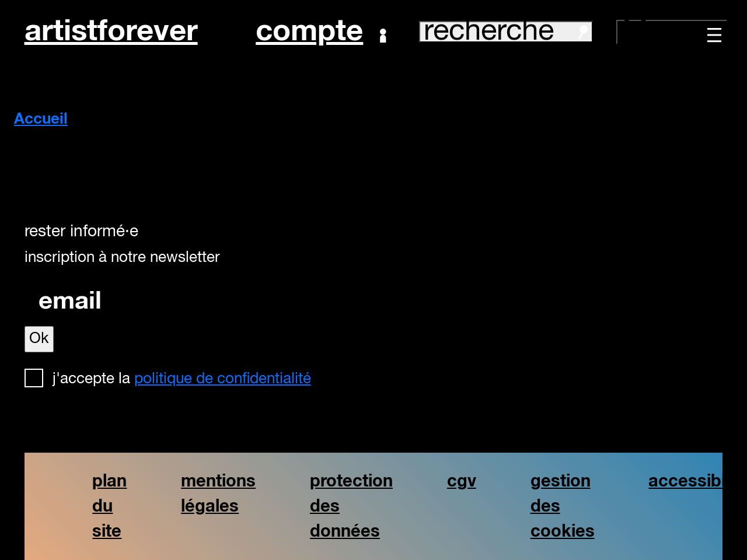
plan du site (109, 507)
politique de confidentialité (223, 379)
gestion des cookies (563, 507)
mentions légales (218, 494)
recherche (506, 32)
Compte (321, 32)
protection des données (351, 507)
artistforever (111, 32)
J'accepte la (182, 379)
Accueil (41, 120)
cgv (462, 482)
